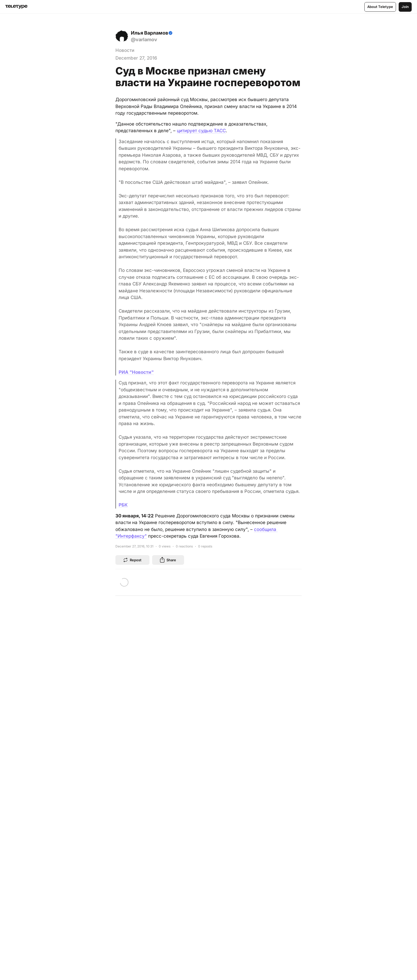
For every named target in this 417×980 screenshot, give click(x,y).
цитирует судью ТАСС (201, 131)
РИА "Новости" (136, 372)
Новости (125, 50)
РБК (123, 505)
